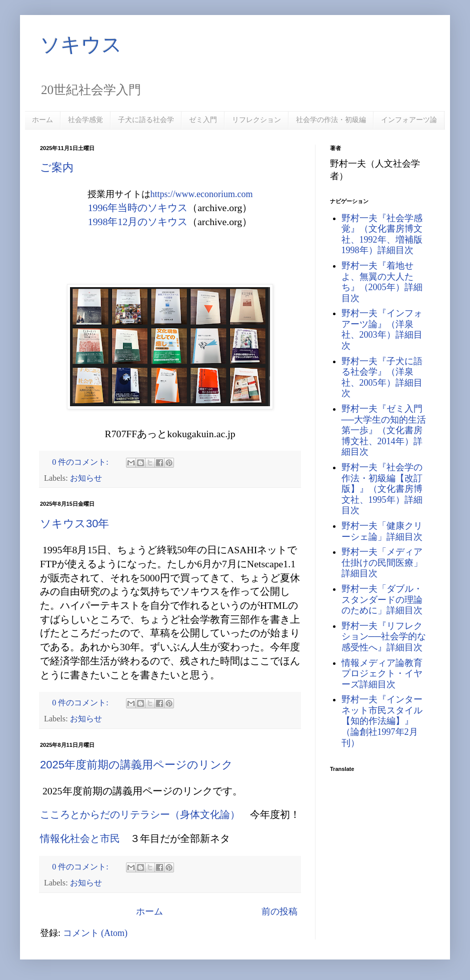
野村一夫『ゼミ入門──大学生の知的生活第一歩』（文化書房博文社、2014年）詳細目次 (384, 430)
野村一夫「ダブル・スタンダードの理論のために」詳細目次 (382, 600)
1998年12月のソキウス (138, 222)
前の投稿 (279, 911)
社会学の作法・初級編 (331, 120)
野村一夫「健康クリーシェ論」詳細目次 (382, 531)
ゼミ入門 (203, 120)
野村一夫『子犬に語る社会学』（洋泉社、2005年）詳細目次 (382, 377)
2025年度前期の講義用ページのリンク (136, 765)
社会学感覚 (85, 120)
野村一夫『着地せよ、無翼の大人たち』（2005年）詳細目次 (382, 282)
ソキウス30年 (74, 524)
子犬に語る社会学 (146, 120)
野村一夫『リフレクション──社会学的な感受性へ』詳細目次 (384, 637)
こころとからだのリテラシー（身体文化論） (140, 814)
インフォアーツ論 (409, 120)
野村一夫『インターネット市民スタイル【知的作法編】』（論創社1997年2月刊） (382, 721)
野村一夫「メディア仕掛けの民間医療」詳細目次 (382, 563)
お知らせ (86, 478)
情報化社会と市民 (80, 838)
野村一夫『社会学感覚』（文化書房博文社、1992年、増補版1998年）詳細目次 (382, 234)
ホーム (42, 120)
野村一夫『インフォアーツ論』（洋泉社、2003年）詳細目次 (382, 329)
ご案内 (57, 167)
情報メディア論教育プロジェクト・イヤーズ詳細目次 (382, 674)
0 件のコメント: (81, 462)
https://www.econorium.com (202, 194)
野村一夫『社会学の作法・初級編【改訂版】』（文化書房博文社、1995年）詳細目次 (382, 489)
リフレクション (256, 120)
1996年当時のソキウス (138, 208)
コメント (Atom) (95, 933)
